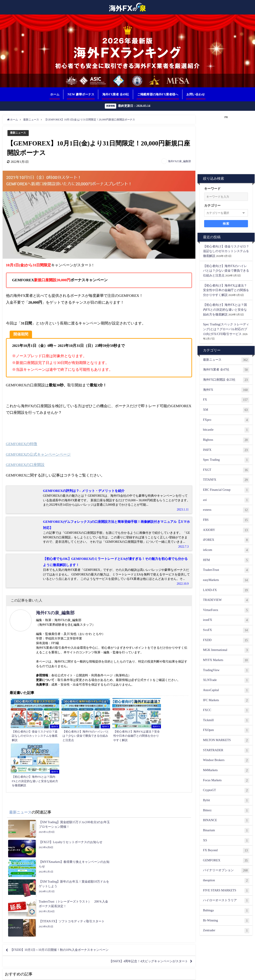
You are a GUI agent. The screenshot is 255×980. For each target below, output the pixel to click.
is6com (226, 550)
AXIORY (226, 530)
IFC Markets (226, 701)
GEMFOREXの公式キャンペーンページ (39, 454)
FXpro (226, 420)
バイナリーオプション (226, 871)
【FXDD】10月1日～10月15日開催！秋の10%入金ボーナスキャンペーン (67, 846)
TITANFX (226, 480)
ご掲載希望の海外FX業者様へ (158, 94)
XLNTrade (226, 680)
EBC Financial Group (226, 490)
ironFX (226, 620)
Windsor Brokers (226, 761)
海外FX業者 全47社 (226, 370)
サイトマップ (216, 974)
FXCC (226, 710)
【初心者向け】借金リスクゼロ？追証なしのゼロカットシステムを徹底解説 (226, 251)
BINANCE (226, 821)
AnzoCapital (226, 690)
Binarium (226, 831)
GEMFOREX (226, 861)
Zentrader (226, 931)
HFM (226, 560)
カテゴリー (212, 206)
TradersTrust (226, 570)
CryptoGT (226, 790)
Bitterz (226, 811)
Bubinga (226, 911)
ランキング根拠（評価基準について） (109, 974)
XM (226, 410)
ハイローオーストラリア (226, 901)
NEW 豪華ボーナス (81, 94)
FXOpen (226, 731)
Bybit (226, 801)
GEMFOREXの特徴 (22, 444)
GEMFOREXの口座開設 (26, 465)
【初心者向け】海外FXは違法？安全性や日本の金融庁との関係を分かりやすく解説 (226, 290)
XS (226, 841)
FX (226, 400)
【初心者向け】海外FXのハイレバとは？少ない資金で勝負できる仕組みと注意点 (226, 271)
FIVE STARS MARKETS (226, 891)
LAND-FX (226, 590)
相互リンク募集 (73, 974)
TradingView (226, 670)
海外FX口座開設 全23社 (226, 380)
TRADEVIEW (226, 600)
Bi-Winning (226, 921)
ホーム (55, 94)
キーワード (212, 189)
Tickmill (226, 720)
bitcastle (226, 430)
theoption (226, 881)
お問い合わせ (196, 94)
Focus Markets (226, 781)
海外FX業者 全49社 (116, 94)
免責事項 (172, 974)
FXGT (226, 470)
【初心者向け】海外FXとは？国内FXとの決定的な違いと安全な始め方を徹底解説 (225, 310)
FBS (226, 520)
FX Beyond (226, 851)
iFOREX (226, 540)
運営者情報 (198, 974)
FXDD (226, 640)
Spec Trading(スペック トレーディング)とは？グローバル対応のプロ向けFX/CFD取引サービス (226, 329)
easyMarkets (226, 580)
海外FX (226, 390)
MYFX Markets (226, 660)
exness (226, 510)
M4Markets (226, 770)
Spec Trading (226, 460)
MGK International (226, 650)
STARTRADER (226, 751)
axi (226, 500)
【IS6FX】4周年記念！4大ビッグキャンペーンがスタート (142, 859)
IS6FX (226, 450)
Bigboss (226, 440)
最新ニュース (19, 133)
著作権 (184, 974)
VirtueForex (226, 610)
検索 (226, 224)
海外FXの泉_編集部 (179, 161)
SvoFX (226, 630)
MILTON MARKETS (226, 740)
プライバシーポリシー (150, 974)
